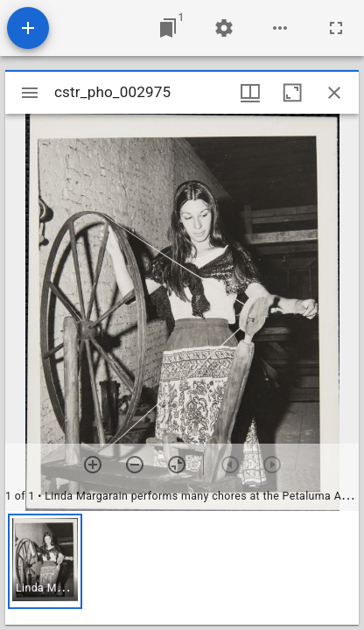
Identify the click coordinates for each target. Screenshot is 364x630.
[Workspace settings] (224, 28)
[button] (45, 561)
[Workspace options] (280, 28)
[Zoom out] (135, 465)
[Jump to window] (168, 28)
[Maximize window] (292, 93)
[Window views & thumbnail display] (250, 93)
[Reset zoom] (177, 465)
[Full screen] (336, 28)
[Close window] (334, 93)
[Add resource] (28, 28)
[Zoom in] (93, 465)
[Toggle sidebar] (30, 93)
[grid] (182, 568)
